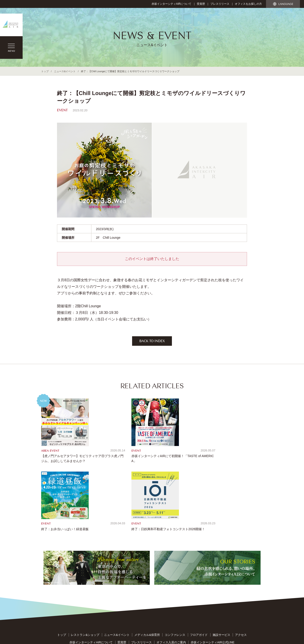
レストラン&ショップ (85, 572)
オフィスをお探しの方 (248, 4)
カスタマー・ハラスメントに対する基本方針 (173, 601)
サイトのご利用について (110, 594)
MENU (11, 48)
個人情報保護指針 (171, 594)
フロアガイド (199, 572)
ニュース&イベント (65, 71)
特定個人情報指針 (199, 594)
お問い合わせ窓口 (142, 594)
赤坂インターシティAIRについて (171, 4)
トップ (45, 71)
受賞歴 (201, 4)
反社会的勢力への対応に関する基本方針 (112, 601)
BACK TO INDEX (152, 342)
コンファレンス (175, 572)
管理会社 (213, 601)
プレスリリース (220, 4)
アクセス (241, 572)
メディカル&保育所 (147, 572)
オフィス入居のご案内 (171, 580)
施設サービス (221, 572)
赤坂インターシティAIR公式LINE (213, 580)
